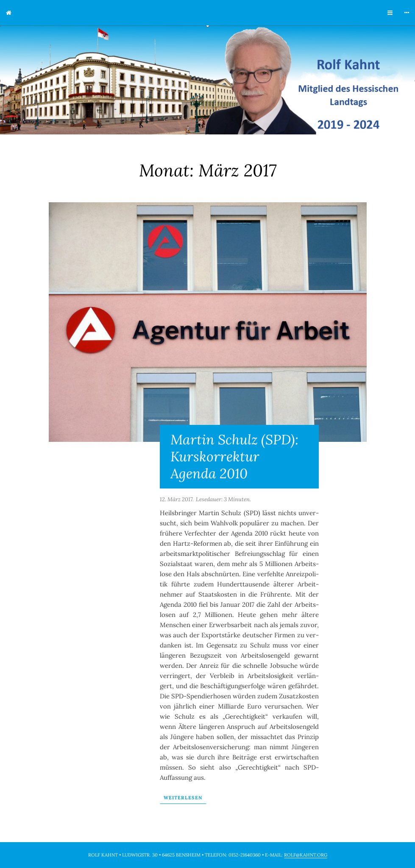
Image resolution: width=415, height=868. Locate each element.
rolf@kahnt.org (306, 855)
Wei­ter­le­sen (183, 798)
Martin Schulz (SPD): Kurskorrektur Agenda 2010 (234, 456)
